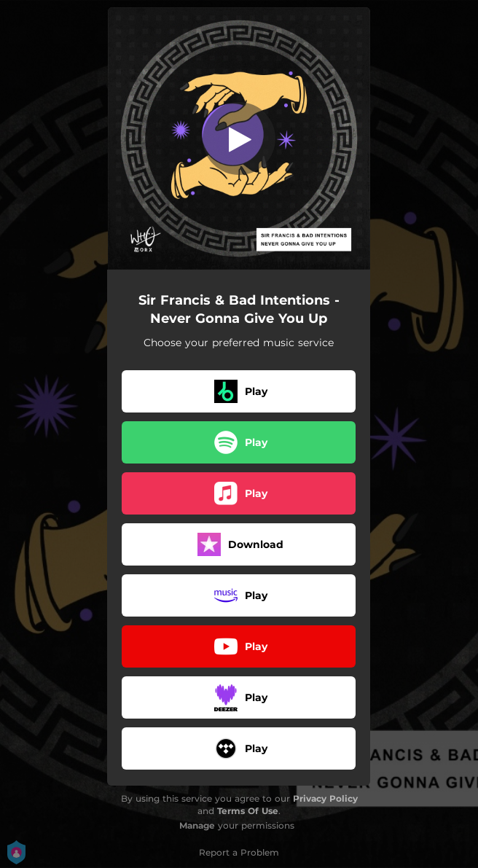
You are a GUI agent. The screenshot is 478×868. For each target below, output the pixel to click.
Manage (197, 825)
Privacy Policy (325, 798)
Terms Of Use (248, 811)
